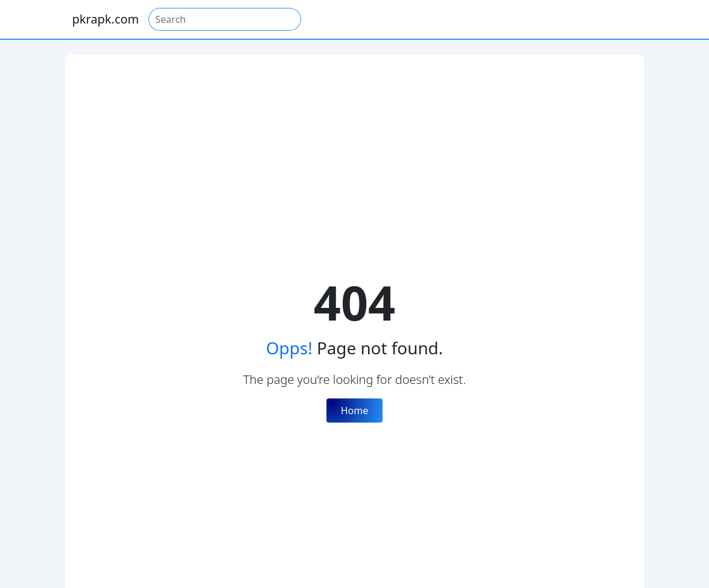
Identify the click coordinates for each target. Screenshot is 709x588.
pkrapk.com (106, 19)
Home (355, 411)
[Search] (225, 19)
